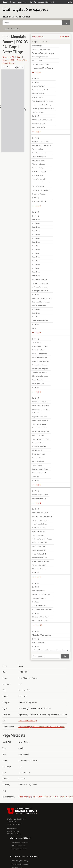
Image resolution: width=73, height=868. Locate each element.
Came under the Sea (39, 550)
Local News (36, 220)
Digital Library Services (20, 842)
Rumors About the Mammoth (42, 516)
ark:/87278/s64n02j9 (28, 720)
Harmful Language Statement (42, 2)
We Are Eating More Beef (41, 49)
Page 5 (38, 333)
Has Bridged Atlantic (39, 202)
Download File (9, 57)
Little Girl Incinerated (40, 354)
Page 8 (38, 503)
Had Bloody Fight (38, 168)
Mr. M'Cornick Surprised (41, 432)
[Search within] (46, 656)
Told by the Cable (38, 187)
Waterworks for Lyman (40, 424)
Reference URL (9, 60)
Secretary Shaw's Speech (41, 302)
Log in (69, 2)
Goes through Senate (40, 153)
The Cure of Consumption (41, 283)
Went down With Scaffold (41, 190)
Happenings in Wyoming (41, 361)
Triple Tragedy (37, 465)
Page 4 (38, 206)
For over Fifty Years (39, 124)
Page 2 (38, 72)
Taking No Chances (39, 598)
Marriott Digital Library (20, 861)
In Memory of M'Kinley (40, 495)
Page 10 (39, 625)
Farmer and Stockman (40, 402)
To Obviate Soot (38, 149)
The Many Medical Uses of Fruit (43, 109)
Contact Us (23, 2)
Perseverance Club (39, 591)
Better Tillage (37, 46)
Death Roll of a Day (39, 528)
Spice (34, 328)
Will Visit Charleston (39, 565)
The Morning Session (40, 372)
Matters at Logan (38, 384)
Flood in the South (38, 454)
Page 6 (38, 392)
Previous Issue (38, 37)
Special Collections (18, 845)
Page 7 (38, 485)
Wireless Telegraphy (39, 569)
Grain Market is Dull (39, 554)
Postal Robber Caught (40, 357)
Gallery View (22, 60)
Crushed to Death (38, 462)
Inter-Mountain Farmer (16, 16)
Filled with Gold (38, 175)
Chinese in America (39, 498)
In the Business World (40, 543)
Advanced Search (12, 28)
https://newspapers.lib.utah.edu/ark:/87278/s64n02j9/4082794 (46, 797)
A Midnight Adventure (40, 606)
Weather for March (39, 94)
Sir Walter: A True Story (40, 617)
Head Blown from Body (40, 346)
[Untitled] (36, 79)
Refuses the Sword (39, 160)
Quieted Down (37, 413)
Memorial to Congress (40, 369)
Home (5, 2)
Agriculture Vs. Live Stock (41, 409)
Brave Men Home (38, 443)
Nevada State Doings (40, 365)
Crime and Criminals (39, 473)
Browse (13, 2)
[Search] (32, 23)
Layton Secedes (38, 380)
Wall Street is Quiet (39, 546)
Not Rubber (36, 602)
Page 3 (38, 132)
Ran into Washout (38, 450)
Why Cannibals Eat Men (40, 621)
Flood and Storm (38, 458)
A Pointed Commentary (40, 287)
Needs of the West (39, 86)
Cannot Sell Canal (38, 435)
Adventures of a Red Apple (41, 594)
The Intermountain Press (41, 321)
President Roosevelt (39, 306)
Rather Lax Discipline (40, 279)
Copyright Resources (19, 849)
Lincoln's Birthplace (39, 172)
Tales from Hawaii (39, 535)
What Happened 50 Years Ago (43, 101)
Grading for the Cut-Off (40, 291)
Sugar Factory (37, 342)
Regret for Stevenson (40, 417)
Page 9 (38, 577)
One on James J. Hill (39, 642)
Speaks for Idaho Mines (40, 520)
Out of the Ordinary (39, 531)
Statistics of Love (38, 112)
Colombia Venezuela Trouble (42, 539)
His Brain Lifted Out (39, 447)
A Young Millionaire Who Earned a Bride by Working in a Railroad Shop (50, 651)
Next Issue (64, 37)
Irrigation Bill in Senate (40, 420)
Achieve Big (36, 477)
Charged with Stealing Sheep (42, 120)
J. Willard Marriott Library (16, 819)
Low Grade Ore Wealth (40, 513)
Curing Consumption (39, 179)
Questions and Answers (40, 142)
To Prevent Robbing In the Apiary (44, 53)
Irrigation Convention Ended (42, 298)
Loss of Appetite (38, 97)
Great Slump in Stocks (40, 524)
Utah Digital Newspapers (20, 864)
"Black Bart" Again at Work (41, 635)
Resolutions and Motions (41, 405)
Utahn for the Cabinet (40, 428)
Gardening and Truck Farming (43, 68)
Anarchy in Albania (39, 127)
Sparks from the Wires (40, 469)
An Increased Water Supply (42, 105)
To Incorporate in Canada (41, 183)
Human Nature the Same (41, 561)
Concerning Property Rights (42, 145)
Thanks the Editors (39, 164)
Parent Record (8, 63)
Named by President (39, 194)
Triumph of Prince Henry (41, 439)
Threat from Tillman (39, 157)
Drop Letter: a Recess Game (42, 609)
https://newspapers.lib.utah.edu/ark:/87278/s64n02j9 (41, 727)
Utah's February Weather (41, 90)
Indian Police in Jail (39, 350)
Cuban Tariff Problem (40, 558)
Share (19, 57)
